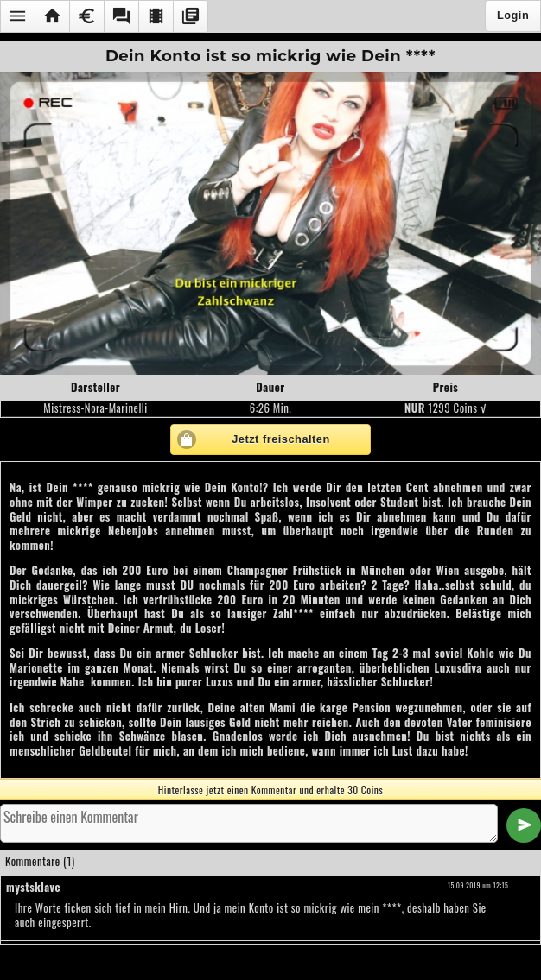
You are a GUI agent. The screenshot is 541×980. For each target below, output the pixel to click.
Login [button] (513, 15)
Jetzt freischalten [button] (281, 439)
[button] (17, 16)
